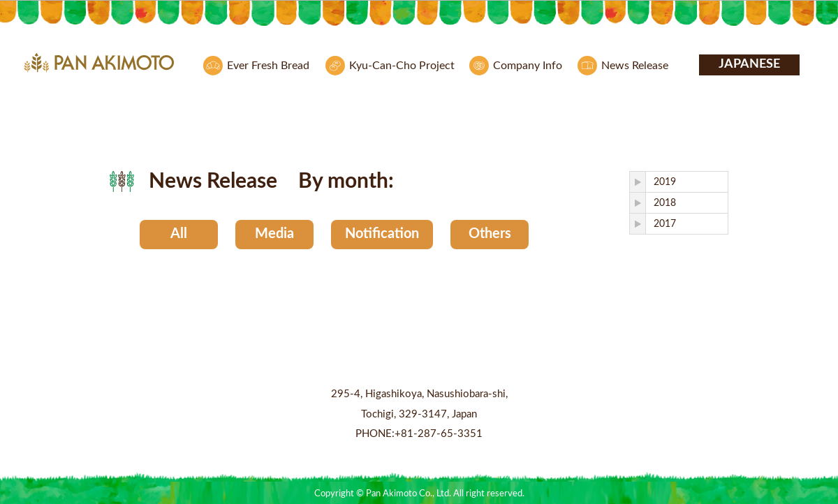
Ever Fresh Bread (268, 66)
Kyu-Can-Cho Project (402, 66)
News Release (635, 66)
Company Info (528, 66)
